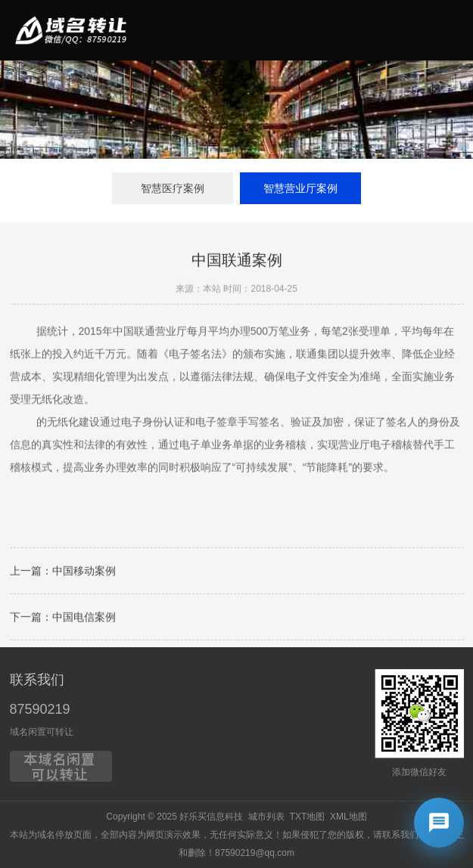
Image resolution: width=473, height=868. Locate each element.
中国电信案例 (84, 618)
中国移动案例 (84, 572)
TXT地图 (308, 817)
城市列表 (266, 817)
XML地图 (349, 817)
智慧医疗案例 (173, 188)
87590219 (40, 709)
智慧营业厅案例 (300, 188)
